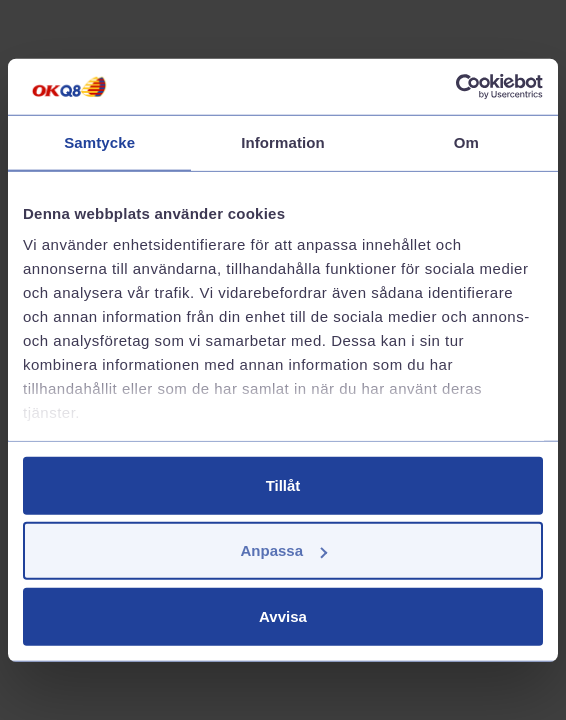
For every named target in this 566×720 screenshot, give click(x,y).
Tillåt (283, 484)
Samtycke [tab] (99, 141)
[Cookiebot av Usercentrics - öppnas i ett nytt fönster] (455, 87)
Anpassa (283, 550)
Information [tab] (283, 141)
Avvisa (283, 615)
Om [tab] (466, 141)
